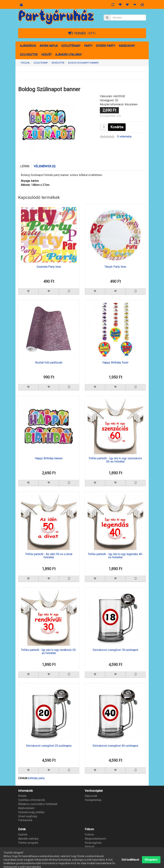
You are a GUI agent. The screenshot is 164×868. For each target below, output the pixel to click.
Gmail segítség (28, 816)
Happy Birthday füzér (115, 363)
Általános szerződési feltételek (38, 804)
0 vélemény (124, 137)
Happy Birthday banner (49, 458)
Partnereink (25, 820)
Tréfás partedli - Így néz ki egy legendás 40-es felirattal (115, 556)
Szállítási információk (32, 800)
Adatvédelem (26, 808)
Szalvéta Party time (49, 267)
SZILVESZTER (29, 55)
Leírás (25, 166)
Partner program (28, 843)
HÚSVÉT (46, 55)
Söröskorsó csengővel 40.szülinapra (115, 746)
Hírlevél (90, 847)
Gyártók (23, 835)
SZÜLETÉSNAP (71, 46)
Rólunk (22, 796)
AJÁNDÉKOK (28, 46)
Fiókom (89, 835)
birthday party (36, 778)
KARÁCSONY (127, 46)
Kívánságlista (93, 843)
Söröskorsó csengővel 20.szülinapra (49, 746)
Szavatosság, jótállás (31, 812)
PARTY (88, 46)
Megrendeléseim (95, 839)
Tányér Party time (115, 267)
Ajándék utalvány (28, 839)
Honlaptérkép (93, 800)
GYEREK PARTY (106, 46)
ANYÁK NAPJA (49, 46)
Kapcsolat (91, 796)
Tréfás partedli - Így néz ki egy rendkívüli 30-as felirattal (49, 652)
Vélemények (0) (45, 166)
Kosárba (117, 127)
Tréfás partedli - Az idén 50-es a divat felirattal (49, 556)
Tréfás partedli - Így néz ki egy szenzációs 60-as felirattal (115, 460)
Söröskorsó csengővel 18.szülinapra (115, 650)
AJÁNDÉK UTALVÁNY (68, 55)
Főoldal (25, 63)
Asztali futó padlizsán (49, 363)
